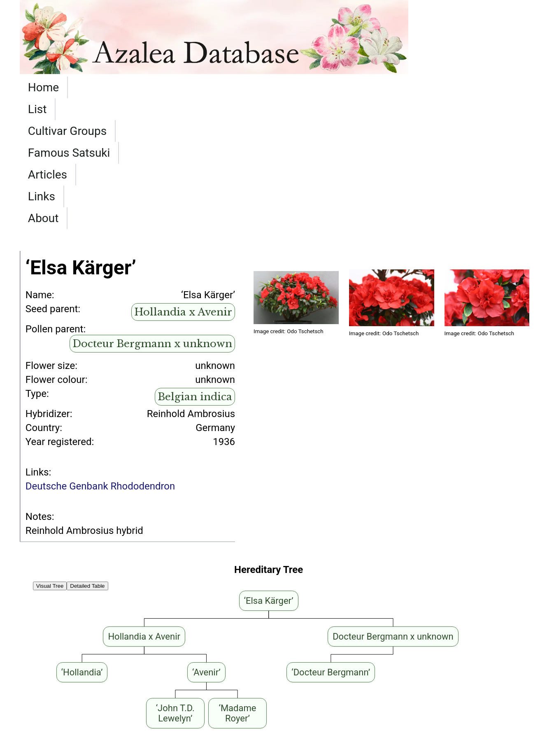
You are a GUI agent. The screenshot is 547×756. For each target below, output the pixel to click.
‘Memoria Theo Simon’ (69, 689)
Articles (327, 87)
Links (378, 87)
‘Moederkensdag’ (130, 701)
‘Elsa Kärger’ (178, 689)
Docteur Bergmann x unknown (152, 213)
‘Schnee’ (233, 689)
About (424, 87)
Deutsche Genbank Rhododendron (100, 355)
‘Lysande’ (40, 701)
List (86, 87)
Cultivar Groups (152, 87)
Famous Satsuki (249, 87)
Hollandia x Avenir (183, 181)
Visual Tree (50, 455)
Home (43, 87)
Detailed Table (87, 455)
